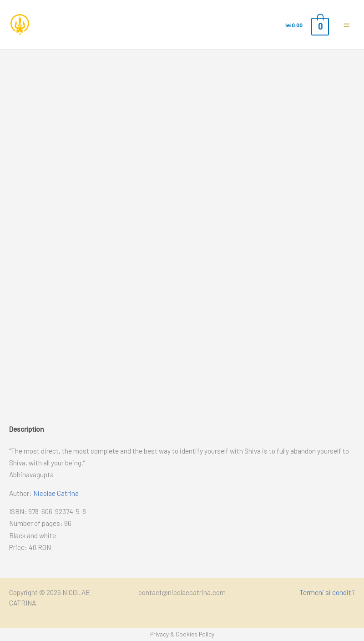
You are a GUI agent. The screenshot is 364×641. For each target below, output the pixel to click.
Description (27, 429)
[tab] (27, 429)
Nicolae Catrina (56, 493)
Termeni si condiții (327, 592)
